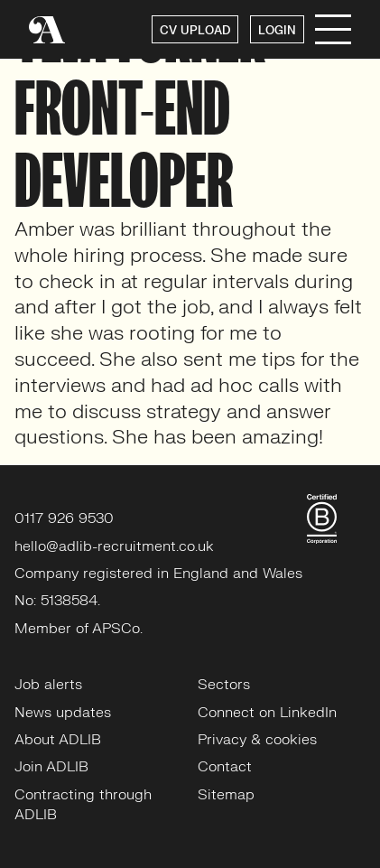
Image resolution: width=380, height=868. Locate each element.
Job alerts (48, 685)
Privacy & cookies (257, 740)
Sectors (224, 685)
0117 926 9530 (64, 518)
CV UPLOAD (195, 31)
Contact (225, 767)
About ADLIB (58, 740)
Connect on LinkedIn (267, 713)
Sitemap (226, 795)
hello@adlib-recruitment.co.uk (114, 546)
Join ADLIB (51, 767)
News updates (63, 713)
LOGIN (277, 31)
